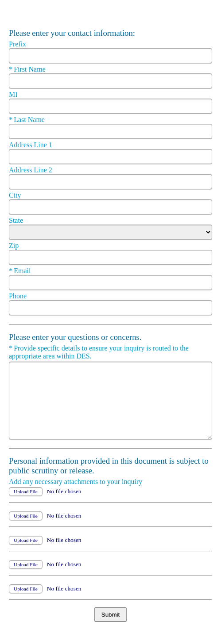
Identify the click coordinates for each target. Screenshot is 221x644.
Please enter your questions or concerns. (76, 337)
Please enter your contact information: (72, 33)
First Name (28, 69)
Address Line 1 (31, 145)
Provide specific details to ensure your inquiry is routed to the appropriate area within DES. (99, 352)
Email (24, 271)
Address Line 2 (31, 170)
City (16, 195)
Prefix (18, 44)
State (17, 220)
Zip (15, 246)
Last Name (28, 120)
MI (14, 94)
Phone (19, 296)
